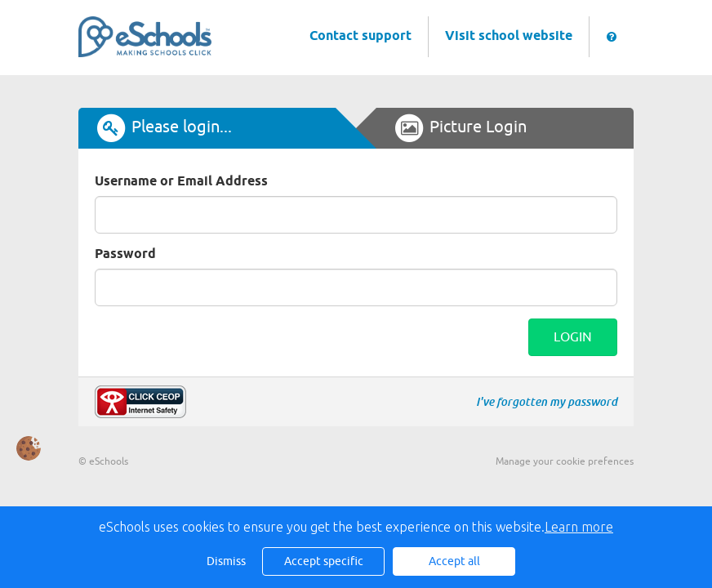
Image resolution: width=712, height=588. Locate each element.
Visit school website (509, 36)
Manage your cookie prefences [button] (565, 461)
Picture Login (460, 128)
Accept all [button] (454, 561)
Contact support (360, 36)
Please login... (163, 128)
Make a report (140, 402)
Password (125, 254)
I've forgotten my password (547, 402)
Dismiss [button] (226, 561)
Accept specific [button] (324, 561)
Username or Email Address (181, 182)
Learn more (579, 527)
